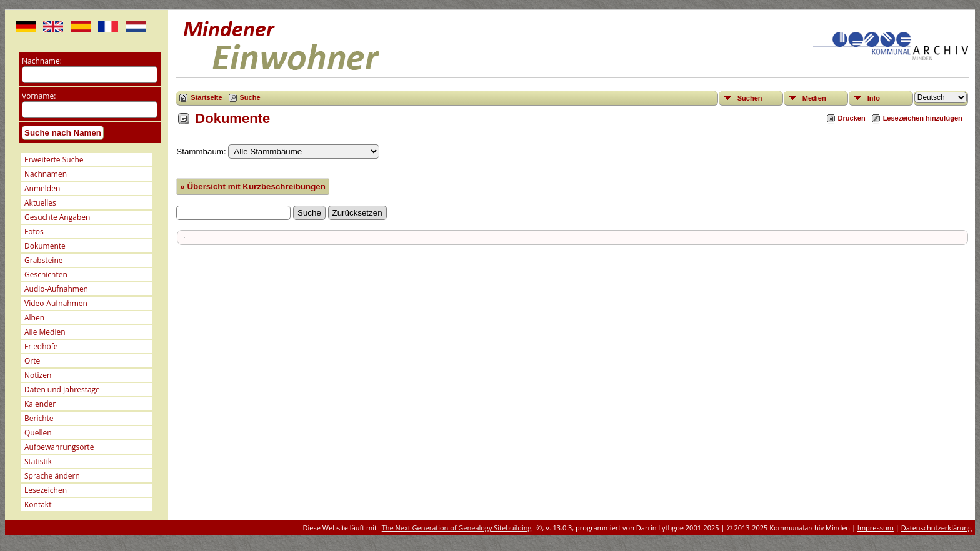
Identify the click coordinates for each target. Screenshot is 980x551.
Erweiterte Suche (54, 160)
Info (874, 98)
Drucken (852, 118)
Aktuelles (40, 203)
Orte (32, 361)
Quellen (38, 433)
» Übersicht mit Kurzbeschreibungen (253, 186)
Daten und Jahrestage (62, 390)
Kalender (40, 404)
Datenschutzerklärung (937, 528)
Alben (34, 318)
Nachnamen (46, 174)
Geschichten (46, 275)
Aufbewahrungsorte (59, 447)
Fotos (34, 231)
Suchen (750, 98)
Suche (250, 97)
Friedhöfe (41, 346)
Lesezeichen (46, 490)
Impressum (876, 528)
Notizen (38, 375)
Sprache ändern (52, 476)
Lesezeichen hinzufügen (923, 118)
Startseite (206, 97)
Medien (814, 98)
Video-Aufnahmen (56, 303)
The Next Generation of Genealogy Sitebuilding (457, 528)
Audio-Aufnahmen (56, 289)
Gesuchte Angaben (57, 217)
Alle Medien (45, 332)
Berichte (39, 418)
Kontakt (38, 504)
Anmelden (42, 188)
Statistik (38, 461)
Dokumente (45, 246)
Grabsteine (44, 260)
